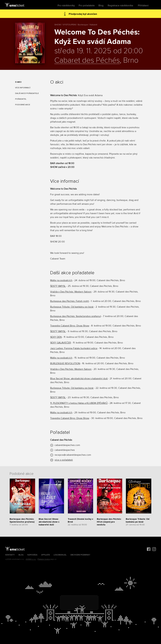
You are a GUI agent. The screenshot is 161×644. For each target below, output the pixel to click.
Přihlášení (143, 6)
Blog (101, 6)
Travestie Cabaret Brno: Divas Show (70, 326)
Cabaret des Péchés (87, 60)
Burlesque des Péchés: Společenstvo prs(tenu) (76, 316)
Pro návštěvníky (66, 6)
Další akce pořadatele (27, 93)
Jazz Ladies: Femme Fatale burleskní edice (74, 348)
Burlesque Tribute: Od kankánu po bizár (72, 307)
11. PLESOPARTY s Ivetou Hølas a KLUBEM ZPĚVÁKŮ (79, 403)
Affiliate (46, 555)
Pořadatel (21, 99)
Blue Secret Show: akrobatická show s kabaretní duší (79, 379)
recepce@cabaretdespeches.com (73, 455)
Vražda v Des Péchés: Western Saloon (71, 292)
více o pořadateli (64, 460)
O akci (18, 82)
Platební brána (44, 559)
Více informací (23, 88)
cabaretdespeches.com (67, 445)
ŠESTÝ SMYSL (58, 286)
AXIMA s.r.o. (31, 559)
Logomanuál (60, 555)
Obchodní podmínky (80, 555)
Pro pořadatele (87, 6)
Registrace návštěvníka (120, 6)
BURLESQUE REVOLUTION (65, 363)
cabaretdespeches (65, 450)
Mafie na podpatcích (61, 280)
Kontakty (10, 555)
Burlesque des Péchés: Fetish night (69, 301)
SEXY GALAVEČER (61, 343)
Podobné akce (23, 105)
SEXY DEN (56, 337)
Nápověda (32, 555)
